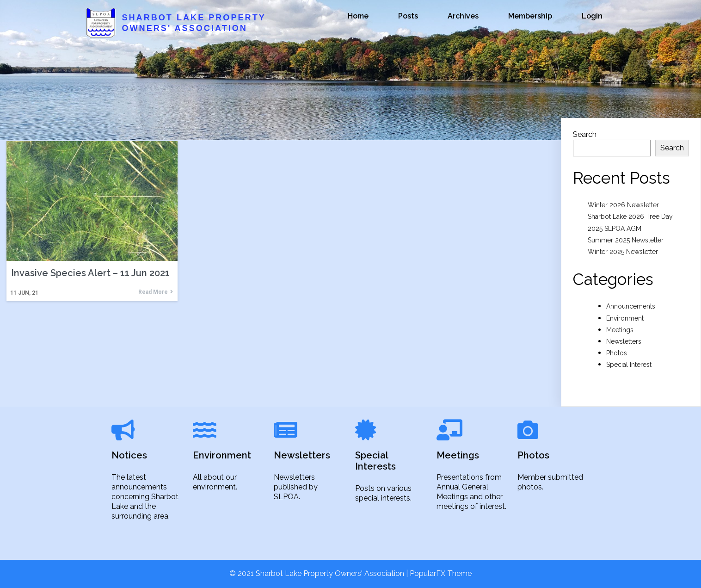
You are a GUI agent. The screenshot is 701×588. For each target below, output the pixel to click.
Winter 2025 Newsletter (623, 252)
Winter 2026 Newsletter (623, 205)
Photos (617, 353)
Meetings (620, 330)
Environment (625, 318)
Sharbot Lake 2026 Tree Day (630, 217)
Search (585, 134)
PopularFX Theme (441, 573)
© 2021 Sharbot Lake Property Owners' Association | (320, 573)
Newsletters (624, 341)
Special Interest (629, 365)
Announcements (631, 306)
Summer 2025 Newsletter (626, 240)
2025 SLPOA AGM (615, 229)
